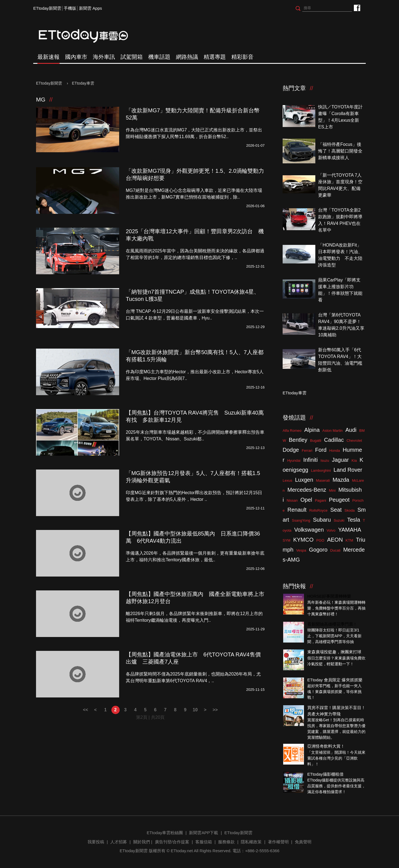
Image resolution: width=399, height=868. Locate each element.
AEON (335, 540)
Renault (297, 510)
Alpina (312, 430)
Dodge (291, 450)
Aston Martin (333, 431)
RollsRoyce (318, 510)
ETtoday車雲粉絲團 (357, 8)
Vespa (301, 550)
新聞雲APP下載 (204, 833)
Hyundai (294, 460)
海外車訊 (104, 57)
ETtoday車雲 (89, 36)
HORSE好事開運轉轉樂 (329, 596)
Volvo (331, 530)
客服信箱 (204, 842)
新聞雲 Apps (90, 8)
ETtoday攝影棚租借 (325, 774)
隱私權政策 (251, 842)
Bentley (298, 440)
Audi (351, 430)
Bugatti (316, 441)
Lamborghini (321, 470)
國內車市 (76, 57)
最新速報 (48, 57)
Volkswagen (309, 530)
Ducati (335, 550)
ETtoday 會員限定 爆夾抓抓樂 (335, 680)
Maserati (323, 480)
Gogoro (318, 550)
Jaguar (340, 460)
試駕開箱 (132, 57)
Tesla (354, 520)
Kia (354, 460)
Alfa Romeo (292, 431)
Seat (336, 510)
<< (85, 710)
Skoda (350, 510)
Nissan (292, 500)
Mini (332, 490)
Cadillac (334, 440)
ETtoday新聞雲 (47, 8)
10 (195, 710)
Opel (306, 500)
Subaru (322, 520)
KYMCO (303, 540)
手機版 (70, 8)
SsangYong (301, 520)
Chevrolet (354, 441)
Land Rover (348, 470)
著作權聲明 (278, 842)
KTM (349, 540)
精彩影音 (242, 57)
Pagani (320, 500)
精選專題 (215, 57)
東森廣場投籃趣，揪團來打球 (334, 652)
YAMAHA (350, 530)
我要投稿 (96, 842)
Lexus (287, 480)
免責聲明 (303, 842)
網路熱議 (187, 57)
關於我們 (142, 842)
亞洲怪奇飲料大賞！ (326, 746)
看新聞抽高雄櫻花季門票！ (332, 624)
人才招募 (119, 842)
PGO (320, 540)
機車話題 (159, 57)
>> (215, 710)
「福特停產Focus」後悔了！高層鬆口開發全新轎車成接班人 (340, 151)
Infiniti (310, 460)
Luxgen (304, 480)
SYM (287, 540)
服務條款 (226, 842)
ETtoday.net (182, 851)
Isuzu (325, 460)
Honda (334, 451)
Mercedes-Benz (307, 490)
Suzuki (339, 520)
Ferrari (307, 451)
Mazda (341, 480)
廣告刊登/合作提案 (172, 842)
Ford (321, 450)
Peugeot (339, 500)
